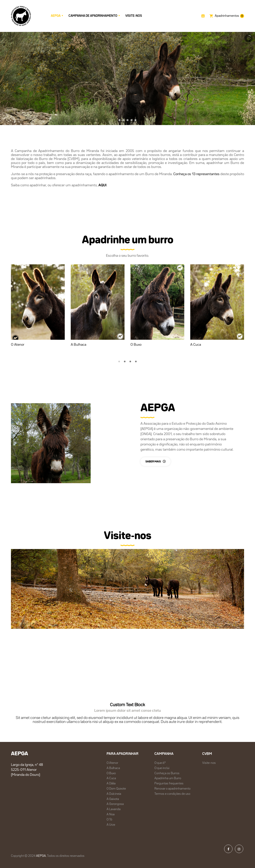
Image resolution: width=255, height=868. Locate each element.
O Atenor (18, 345)
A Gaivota (113, 799)
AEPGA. (41, 856)
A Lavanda (114, 809)
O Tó (109, 820)
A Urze (111, 825)
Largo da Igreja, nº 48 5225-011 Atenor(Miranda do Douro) (27, 770)
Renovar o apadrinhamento (172, 789)
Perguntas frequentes (169, 784)
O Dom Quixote (116, 789)
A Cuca (196, 345)
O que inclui (162, 768)
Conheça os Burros (167, 773)
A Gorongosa (115, 804)
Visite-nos (209, 763)
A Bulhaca (78, 345)
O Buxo (136, 345)
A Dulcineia (114, 794)
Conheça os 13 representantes (196, 174)
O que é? (160, 763)
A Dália (111, 784)
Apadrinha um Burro (168, 778)
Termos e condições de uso (172, 794)
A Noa (111, 815)
